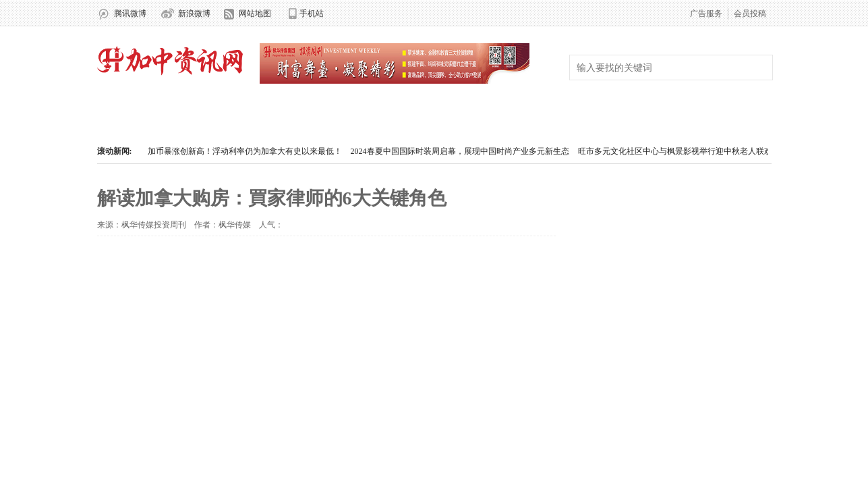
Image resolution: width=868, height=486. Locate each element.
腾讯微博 (130, 13)
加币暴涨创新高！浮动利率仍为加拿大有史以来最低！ (245, 151)
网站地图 (255, 13)
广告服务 (706, 13)
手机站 (312, 13)
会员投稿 (750, 13)
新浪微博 (194, 13)
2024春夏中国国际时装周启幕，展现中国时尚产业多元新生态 (460, 151)
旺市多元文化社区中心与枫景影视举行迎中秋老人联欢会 (679, 151)
